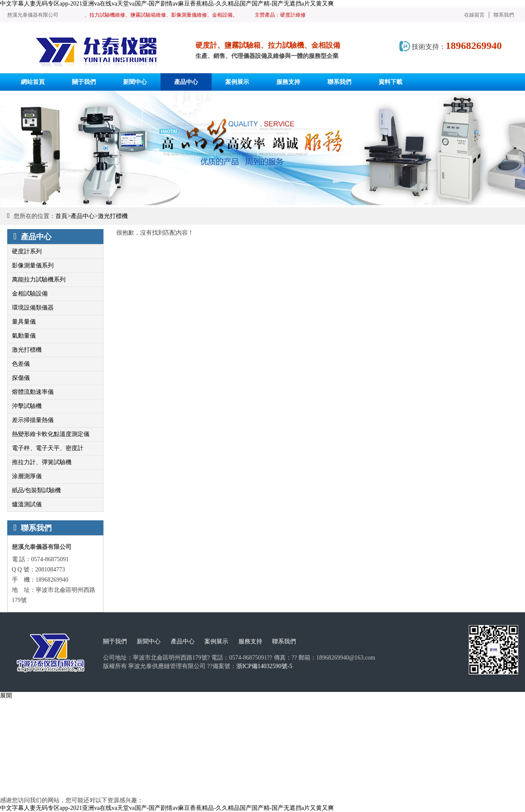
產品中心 (83, 216)
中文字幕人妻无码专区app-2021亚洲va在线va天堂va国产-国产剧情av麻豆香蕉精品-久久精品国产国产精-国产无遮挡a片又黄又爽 (167, 4)
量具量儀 (24, 322)
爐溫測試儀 (27, 504)
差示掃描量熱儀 (33, 420)
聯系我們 (504, 15)
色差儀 (21, 364)
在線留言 (474, 15)
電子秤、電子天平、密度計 (48, 448)
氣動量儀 (24, 336)
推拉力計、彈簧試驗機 (42, 462)
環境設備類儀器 (33, 308)
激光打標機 (113, 216)
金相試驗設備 (30, 294)
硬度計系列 (27, 251)
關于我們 (115, 641)
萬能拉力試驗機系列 (39, 280)
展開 (6, 696)
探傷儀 (21, 378)
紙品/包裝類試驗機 (37, 490)
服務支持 (250, 641)
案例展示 (216, 641)
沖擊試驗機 (27, 406)
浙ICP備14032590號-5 (264, 666)
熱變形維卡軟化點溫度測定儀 (51, 434)
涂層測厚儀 (27, 476)
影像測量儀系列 (33, 265)
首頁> (63, 216)
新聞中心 (149, 641)
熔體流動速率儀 (33, 392)
